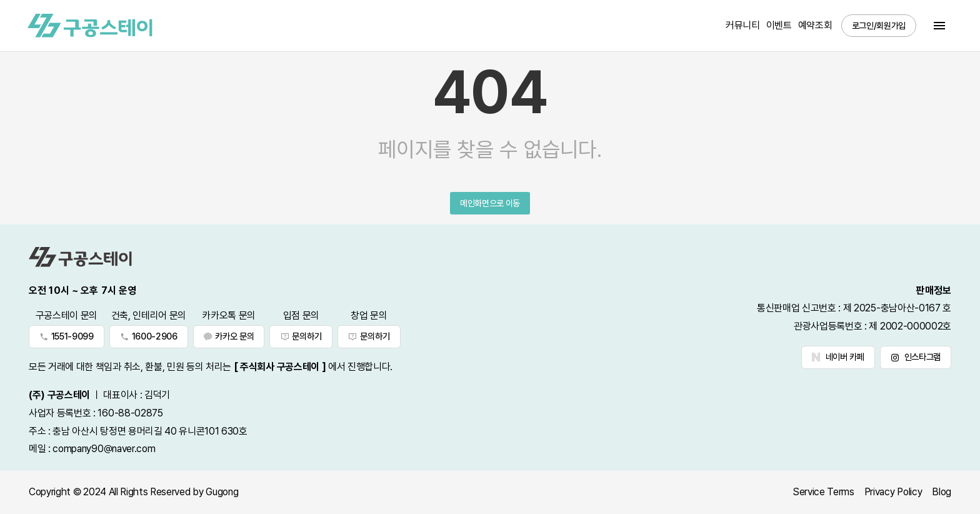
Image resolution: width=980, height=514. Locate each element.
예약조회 (815, 25)
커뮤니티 (743, 25)
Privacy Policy (893, 492)
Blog (942, 492)
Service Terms (823, 492)
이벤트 (779, 25)
